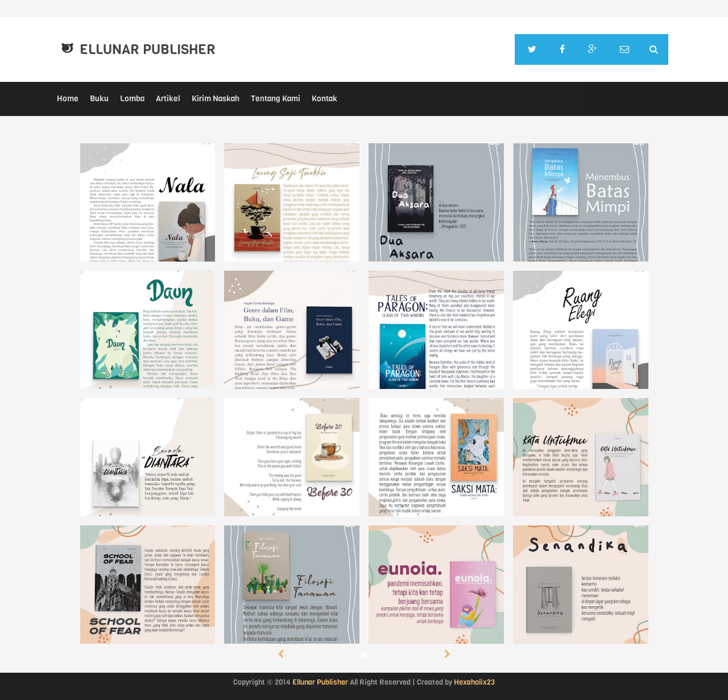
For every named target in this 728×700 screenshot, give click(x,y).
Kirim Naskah (216, 99)
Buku (99, 99)
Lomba (132, 99)
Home (68, 99)
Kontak (324, 99)
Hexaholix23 (474, 682)
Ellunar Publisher (148, 49)
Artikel (168, 99)
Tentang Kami (276, 99)
